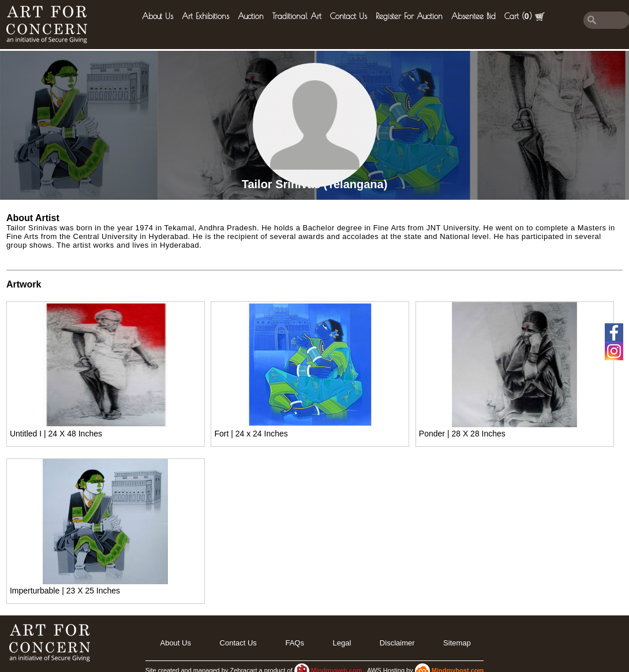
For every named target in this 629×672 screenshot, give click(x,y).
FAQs (295, 643)
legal (342, 643)
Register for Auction (409, 16)
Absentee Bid (473, 16)
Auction (251, 16)
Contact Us (349, 16)
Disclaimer (397, 643)
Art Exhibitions (205, 16)
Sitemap (457, 643)
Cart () (525, 16)
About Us (158, 16)
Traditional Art (297, 16)
